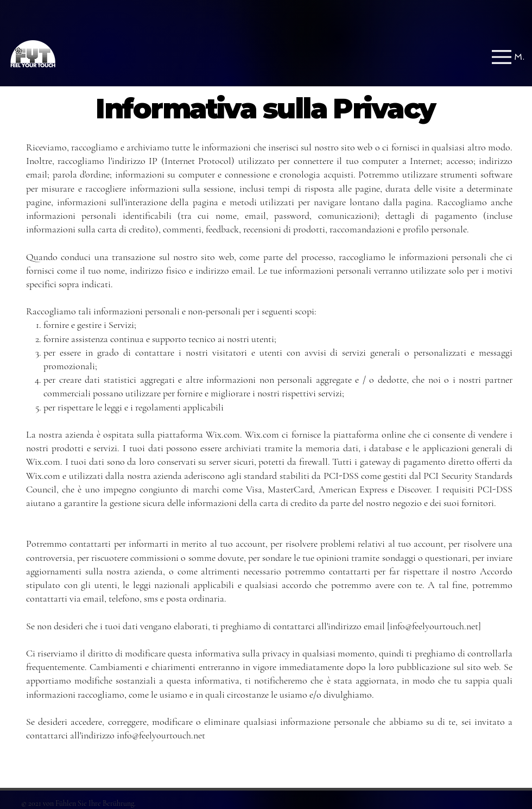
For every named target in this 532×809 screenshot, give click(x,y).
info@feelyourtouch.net (434, 626)
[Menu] (508, 57)
